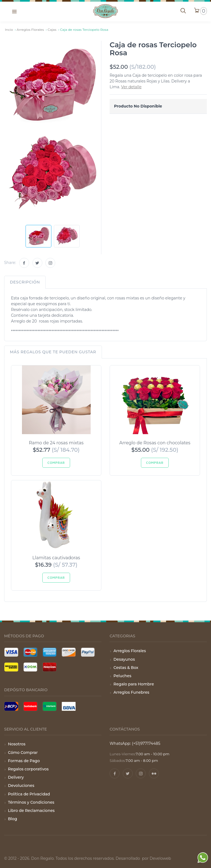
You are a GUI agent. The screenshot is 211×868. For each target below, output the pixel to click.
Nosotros (17, 744)
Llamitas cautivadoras (56, 558)
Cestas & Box (126, 668)
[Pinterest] (154, 773)
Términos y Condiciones (31, 802)
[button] (14, 11)
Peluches (122, 676)
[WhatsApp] (203, 859)
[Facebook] (24, 263)
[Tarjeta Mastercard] (30, 652)
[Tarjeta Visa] (11, 652)
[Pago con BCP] (11, 706)
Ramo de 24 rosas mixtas (56, 443)
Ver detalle (131, 87)
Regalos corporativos (28, 769)
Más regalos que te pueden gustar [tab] (53, 352)
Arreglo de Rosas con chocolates (155, 443)
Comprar (56, 463)
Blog (13, 819)
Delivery (16, 777)
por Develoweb (156, 858)
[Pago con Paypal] (88, 652)
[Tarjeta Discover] (69, 652)
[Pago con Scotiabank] (30, 706)
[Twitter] (37, 263)
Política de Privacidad (29, 794)
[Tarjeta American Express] (49, 652)
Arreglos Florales (130, 651)
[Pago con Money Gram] (49, 667)
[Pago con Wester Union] (11, 667)
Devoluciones (21, 786)
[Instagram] (50, 263)
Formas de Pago (24, 761)
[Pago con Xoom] (30, 667)
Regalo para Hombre (134, 684)
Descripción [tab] (25, 282)
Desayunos (124, 659)
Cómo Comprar (23, 753)
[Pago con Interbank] (49, 706)
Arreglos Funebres (131, 692)
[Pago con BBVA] (69, 706)
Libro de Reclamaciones (31, 811)
